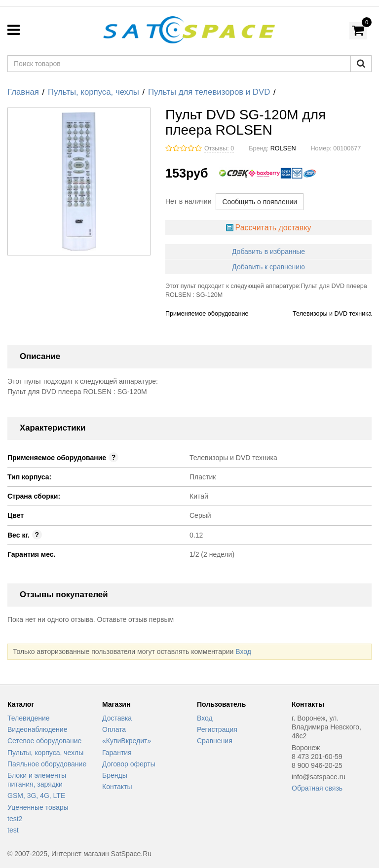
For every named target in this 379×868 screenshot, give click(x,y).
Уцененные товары (38, 807)
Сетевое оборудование (44, 741)
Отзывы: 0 (219, 148)
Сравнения (215, 741)
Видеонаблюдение (37, 729)
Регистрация (217, 729)
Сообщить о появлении (260, 202)
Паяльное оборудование (47, 764)
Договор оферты (129, 764)
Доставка (117, 718)
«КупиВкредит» (127, 741)
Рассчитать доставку (273, 228)
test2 (15, 819)
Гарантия (117, 753)
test (13, 830)
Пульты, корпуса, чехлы (94, 92)
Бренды (115, 775)
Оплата (114, 729)
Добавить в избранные (268, 252)
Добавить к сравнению (268, 267)
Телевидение (29, 718)
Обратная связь (317, 788)
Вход (243, 651)
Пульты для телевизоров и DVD (209, 92)
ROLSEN (283, 148)
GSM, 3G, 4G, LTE (36, 796)
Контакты (117, 787)
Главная (23, 92)
